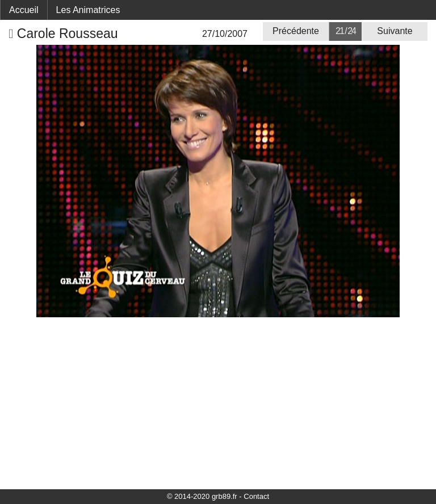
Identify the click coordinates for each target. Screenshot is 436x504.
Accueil (24, 10)
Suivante (395, 31)
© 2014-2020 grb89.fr (202, 496)
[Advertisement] (218, 402)
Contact (256, 496)
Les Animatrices (88, 10)
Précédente (296, 31)
